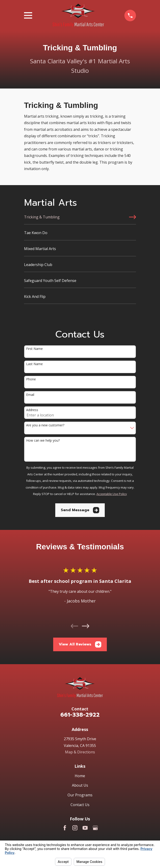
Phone (31, 379)
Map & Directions (80, 752)
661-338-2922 (80, 715)
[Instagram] (75, 828)
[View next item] (86, 626)
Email (30, 395)
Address (32, 410)
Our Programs (80, 795)
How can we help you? (43, 441)
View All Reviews (80, 644)
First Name (34, 349)
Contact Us (80, 805)
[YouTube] (85, 828)
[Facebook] (65, 828)
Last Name (34, 364)
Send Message (80, 510)
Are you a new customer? (45, 425)
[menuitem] (80, 219)
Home (80, 776)
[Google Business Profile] (95, 828)
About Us (80, 785)
